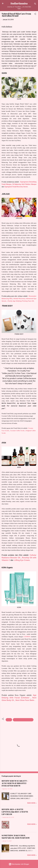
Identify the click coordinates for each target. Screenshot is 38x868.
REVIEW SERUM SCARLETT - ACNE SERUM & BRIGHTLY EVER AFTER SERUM (15, 783)
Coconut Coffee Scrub (17, 431)
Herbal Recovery (20, 299)
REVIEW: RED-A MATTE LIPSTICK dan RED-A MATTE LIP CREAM (15, 812)
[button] (35, 14)
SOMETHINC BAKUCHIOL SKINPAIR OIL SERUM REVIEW (16, 837)
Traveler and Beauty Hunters (23, 720)
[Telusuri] (35, 4)
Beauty (9, 720)
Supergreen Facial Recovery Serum (16, 187)
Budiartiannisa (19, 3)
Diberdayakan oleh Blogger (19, 864)
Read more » (32, 803)
